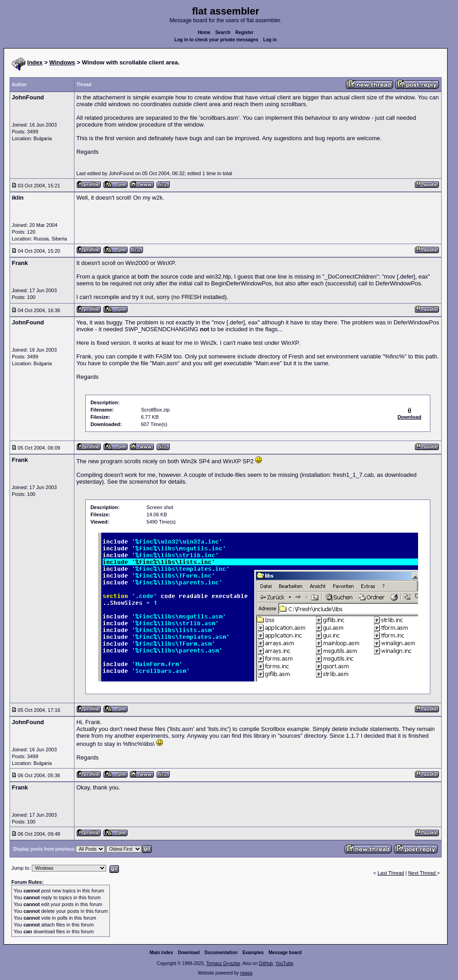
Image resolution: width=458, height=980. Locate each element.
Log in (270, 40)
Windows (62, 62)
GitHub (266, 963)
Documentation (221, 953)
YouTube (284, 963)
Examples (253, 953)
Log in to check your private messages (216, 40)
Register (244, 32)
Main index (162, 953)
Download (189, 953)
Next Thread (422, 873)
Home (204, 32)
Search (223, 32)
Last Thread (391, 873)
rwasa (246, 973)
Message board (285, 953)
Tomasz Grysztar (223, 963)
